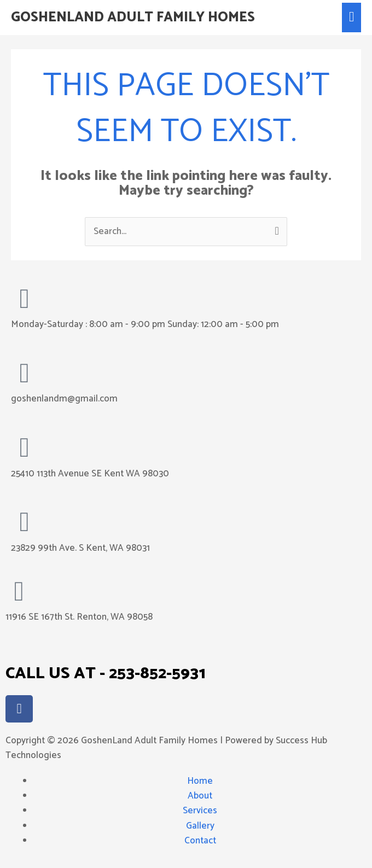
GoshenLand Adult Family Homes (133, 18)
